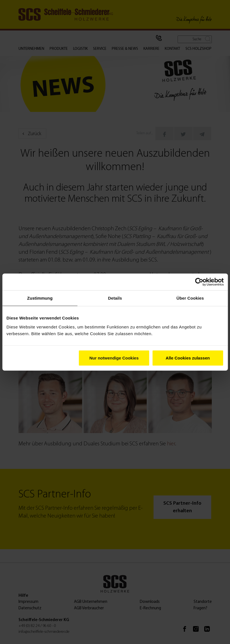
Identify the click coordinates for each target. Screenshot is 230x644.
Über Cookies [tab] (190, 298)
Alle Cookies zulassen (188, 358)
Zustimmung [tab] (40, 298)
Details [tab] (115, 298)
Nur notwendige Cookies (114, 358)
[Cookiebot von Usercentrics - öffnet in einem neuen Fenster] (199, 282)
